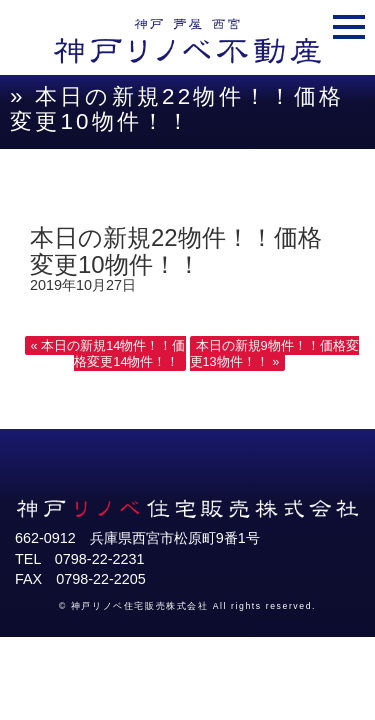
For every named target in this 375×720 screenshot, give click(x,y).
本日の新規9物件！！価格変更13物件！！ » (274, 353)
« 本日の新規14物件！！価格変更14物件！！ (108, 353)
